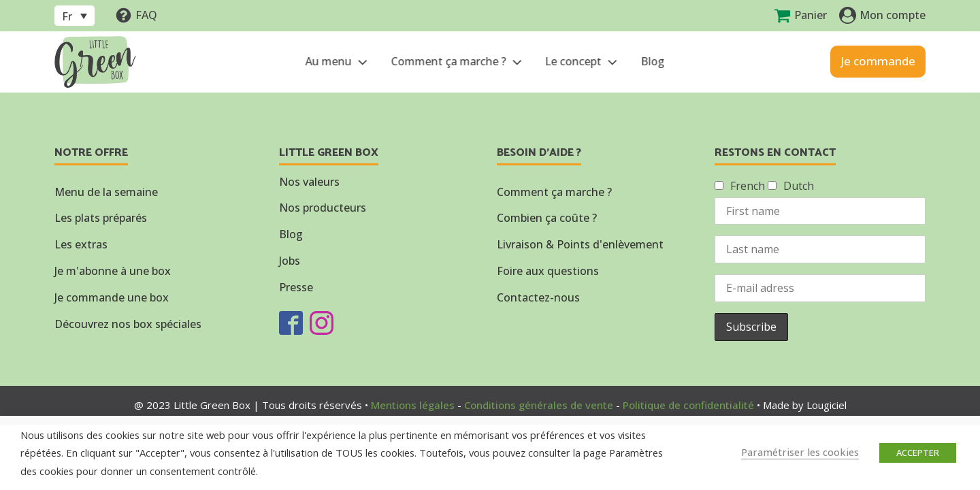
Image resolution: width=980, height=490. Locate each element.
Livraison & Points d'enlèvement (580, 244)
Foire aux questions (548, 271)
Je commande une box (112, 297)
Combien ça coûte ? (547, 218)
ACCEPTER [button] (918, 453)
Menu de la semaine (106, 192)
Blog (651, 61)
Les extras (81, 244)
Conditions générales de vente (539, 405)
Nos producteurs (323, 208)
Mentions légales (413, 405)
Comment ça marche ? (456, 62)
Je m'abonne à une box (113, 271)
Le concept (581, 62)
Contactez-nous (538, 297)
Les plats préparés (101, 218)
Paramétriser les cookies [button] (800, 452)
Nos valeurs (309, 182)
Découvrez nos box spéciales (128, 324)
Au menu (336, 62)
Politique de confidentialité (688, 405)
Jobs (290, 261)
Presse (296, 287)
